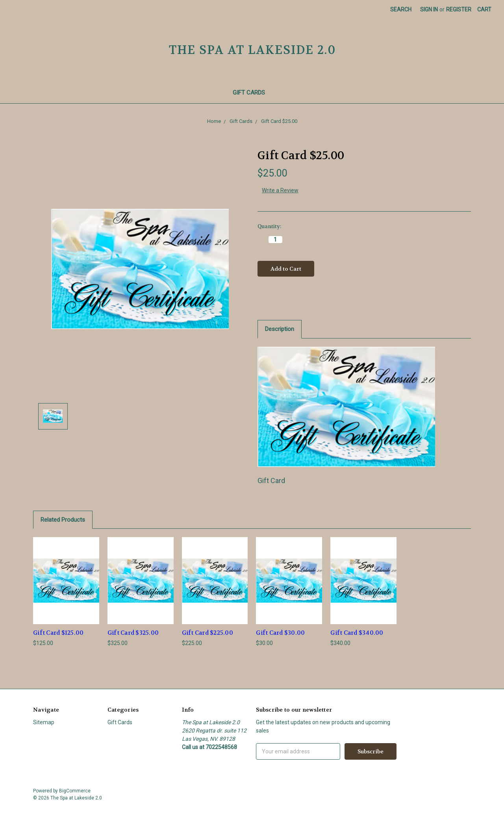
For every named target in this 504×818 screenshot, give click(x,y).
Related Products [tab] (63, 520)
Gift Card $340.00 (357, 633)
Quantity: (269, 226)
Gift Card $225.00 (208, 633)
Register (459, 9)
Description (280, 329)
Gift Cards (252, 93)
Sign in (429, 9)
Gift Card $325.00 (133, 633)
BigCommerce (75, 791)
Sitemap (44, 722)
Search (401, 9)
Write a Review (280, 190)
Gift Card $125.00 (58, 633)
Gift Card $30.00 (280, 633)
